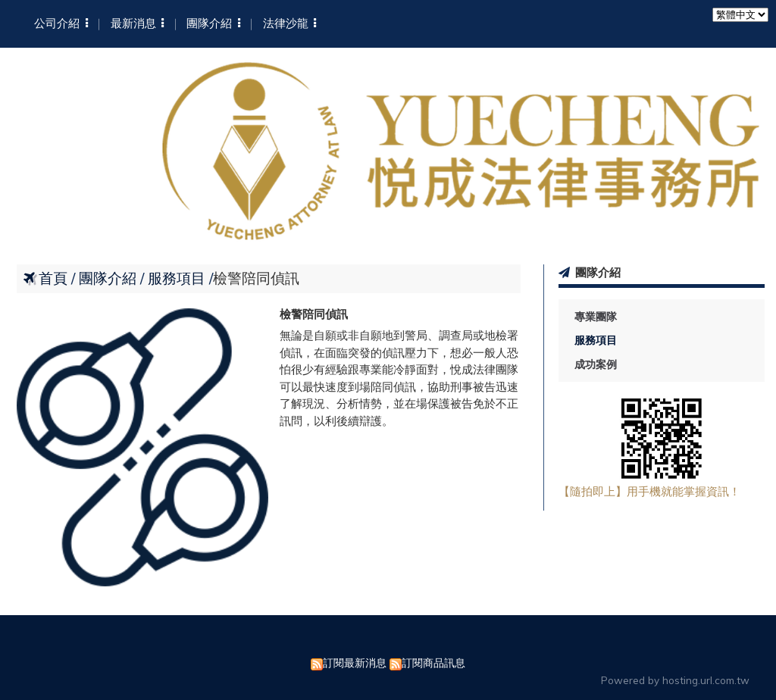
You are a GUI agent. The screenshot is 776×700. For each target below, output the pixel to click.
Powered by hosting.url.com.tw (675, 680)
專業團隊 (596, 317)
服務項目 (596, 340)
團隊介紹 (110, 278)
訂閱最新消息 (355, 662)
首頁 (53, 278)
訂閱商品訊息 (433, 662)
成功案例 (596, 364)
